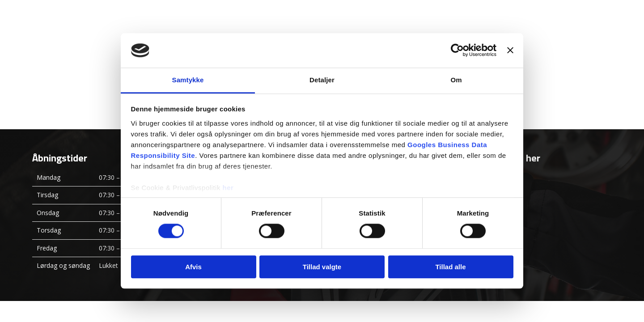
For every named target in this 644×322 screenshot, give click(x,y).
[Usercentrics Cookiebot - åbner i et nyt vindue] (457, 51)
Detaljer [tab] (322, 80)
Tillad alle (450, 267)
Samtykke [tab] (188, 80)
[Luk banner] (510, 51)
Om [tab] (456, 80)
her (228, 188)
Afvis (193, 267)
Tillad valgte (322, 267)
